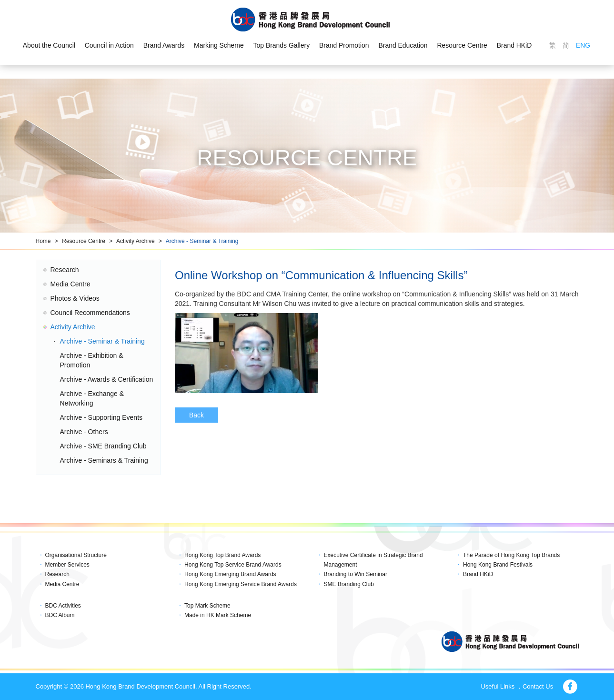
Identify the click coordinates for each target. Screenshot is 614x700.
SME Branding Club (349, 584)
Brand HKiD (515, 46)
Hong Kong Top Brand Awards (222, 555)
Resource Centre (463, 46)
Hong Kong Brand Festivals (498, 565)
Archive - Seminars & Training (104, 460)
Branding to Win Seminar (356, 574)
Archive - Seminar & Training (202, 241)
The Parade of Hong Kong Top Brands (511, 555)
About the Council (48, 46)
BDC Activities (63, 606)
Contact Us (538, 686)
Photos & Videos (75, 298)
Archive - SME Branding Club (103, 446)
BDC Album (60, 615)
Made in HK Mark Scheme (218, 615)
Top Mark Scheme (207, 606)
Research (65, 270)
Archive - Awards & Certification (107, 379)
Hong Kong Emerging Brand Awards (230, 574)
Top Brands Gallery (281, 46)
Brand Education (403, 46)
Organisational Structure (76, 555)
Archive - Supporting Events (101, 417)
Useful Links (498, 686)
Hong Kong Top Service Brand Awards (233, 565)
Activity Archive (136, 241)
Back (196, 415)
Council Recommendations (90, 313)
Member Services (67, 565)
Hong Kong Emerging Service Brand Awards (241, 584)
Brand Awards (164, 46)
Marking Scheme (218, 46)
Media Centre (70, 284)
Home (43, 241)
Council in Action (109, 46)
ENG (584, 46)
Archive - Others (84, 432)
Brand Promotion (344, 46)
